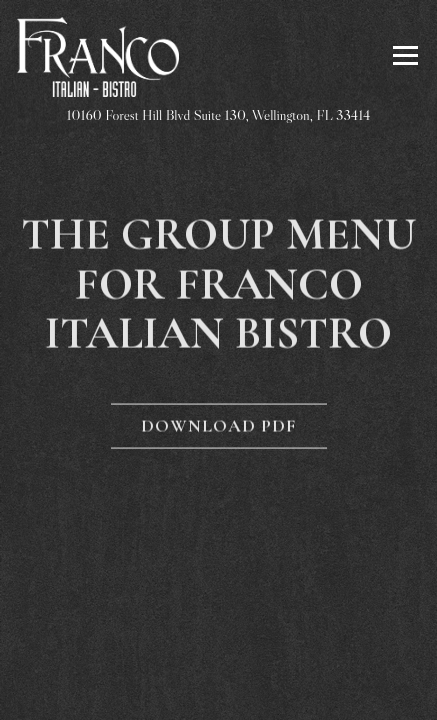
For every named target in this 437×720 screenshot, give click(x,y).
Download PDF (218, 427)
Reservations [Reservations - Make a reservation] (219, 638)
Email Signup (295, 691)
